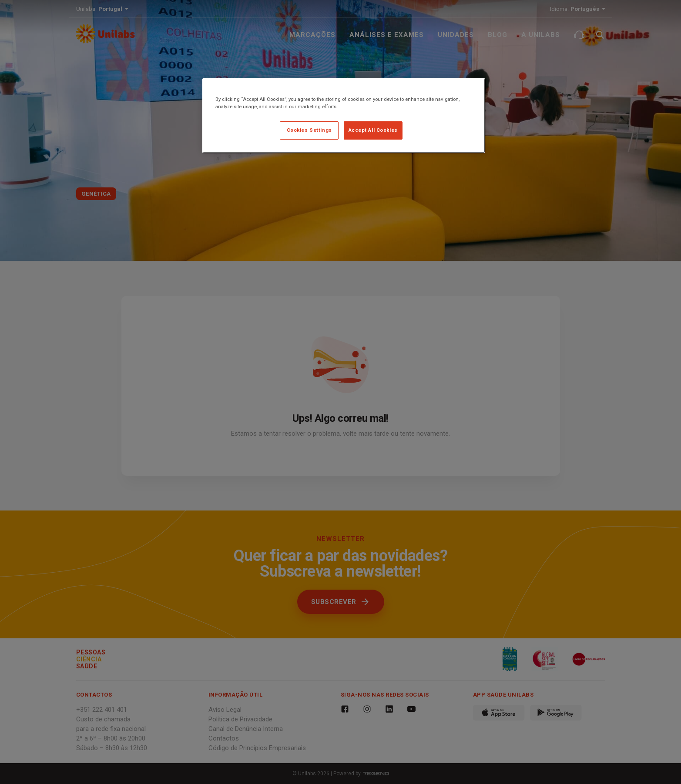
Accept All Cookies (373, 130)
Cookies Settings (309, 130)
